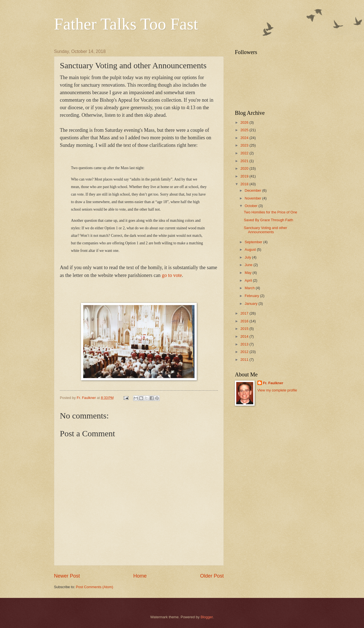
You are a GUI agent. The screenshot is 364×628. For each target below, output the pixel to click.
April (249, 280)
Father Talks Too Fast (126, 24)
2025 (245, 130)
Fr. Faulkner (273, 383)
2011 (245, 360)
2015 (245, 329)
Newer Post (67, 576)
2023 (245, 145)
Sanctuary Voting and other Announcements (265, 230)
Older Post (212, 576)
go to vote (172, 275)
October (251, 206)
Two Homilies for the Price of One (270, 212)
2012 (245, 352)
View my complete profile (277, 390)
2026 (245, 122)
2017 (245, 313)
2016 (245, 321)
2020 (245, 168)
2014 (245, 336)
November (253, 198)
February (252, 296)
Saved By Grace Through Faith (268, 220)
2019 (245, 176)
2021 (245, 161)
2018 (245, 184)
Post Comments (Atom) (95, 587)
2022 (245, 153)
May (249, 273)
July (248, 257)
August (251, 250)
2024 (245, 138)
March (250, 288)
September (254, 242)
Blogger (207, 617)
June (249, 265)
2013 (245, 344)
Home (140, 576)
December (253, 190)
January (251, 304)
